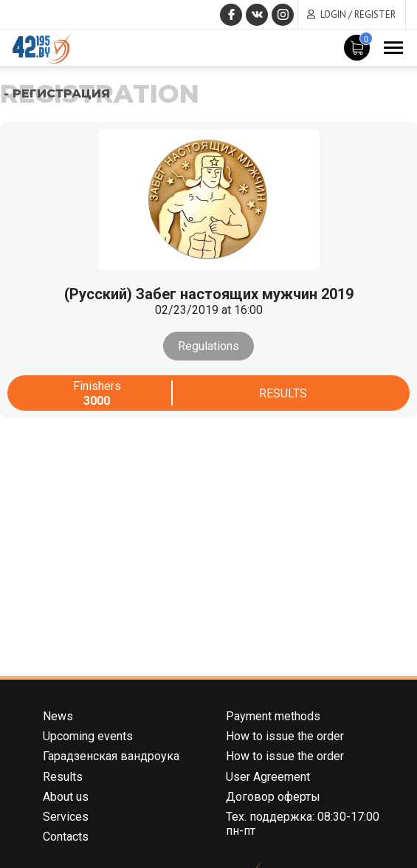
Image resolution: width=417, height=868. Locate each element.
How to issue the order (285, 736)
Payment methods (273, 716)
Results (283, 393)
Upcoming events (88, 736)
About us (66, 797)
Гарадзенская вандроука (111, 756)
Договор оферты (273, 797)
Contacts (66, 837)
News (58, 716)
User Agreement (268, 777)
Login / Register (358, 14)
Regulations (208, 346)
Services (66, 817)
